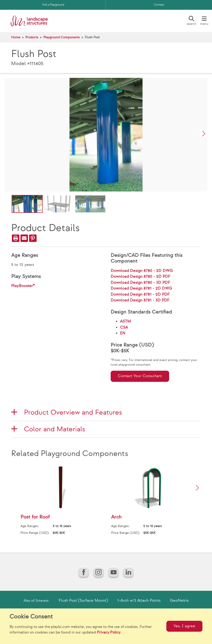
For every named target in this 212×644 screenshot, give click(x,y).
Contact (159, 5)
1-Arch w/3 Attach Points (139, 601)
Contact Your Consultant (140, 376)
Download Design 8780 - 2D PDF (140, 277)
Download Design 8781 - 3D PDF (140, 300)
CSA (124, 327)
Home (16, 37)
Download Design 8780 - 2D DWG (142, 271)
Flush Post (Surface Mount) (83, 601)
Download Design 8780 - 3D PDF (140, 283)
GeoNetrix (179, 601)
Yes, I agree (184, 626)
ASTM (125, 321)
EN (123, 333)
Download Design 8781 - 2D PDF (140, 294)
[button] (204, 134)
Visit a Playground (53, 5)
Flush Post (92, 37)
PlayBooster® (23, 286)
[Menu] (204, 21)
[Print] (16, 238)
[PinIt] (33, 238)
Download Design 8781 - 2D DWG (141, 288)
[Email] (24, 238)
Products (32, 37)
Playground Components (62, 37)
